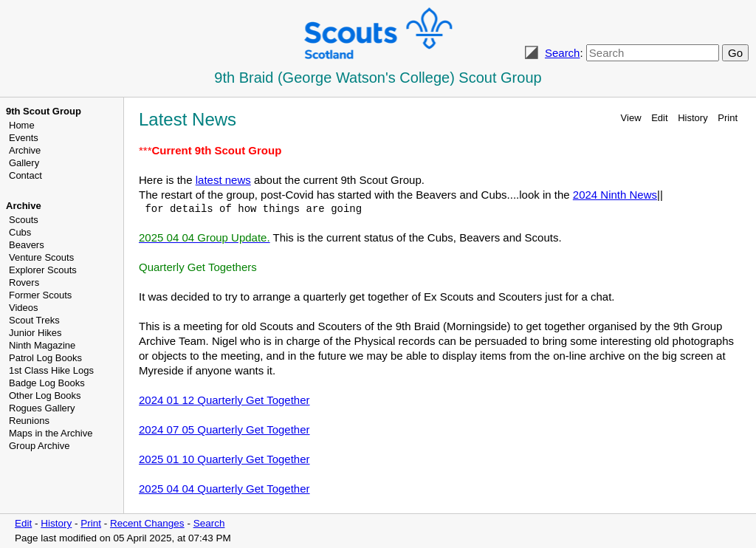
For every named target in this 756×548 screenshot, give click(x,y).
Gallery (24, 163)
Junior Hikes (35, 333)
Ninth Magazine (42, 345)
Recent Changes (147, 523)
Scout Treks (34, 320)
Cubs (20, 232)
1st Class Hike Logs (51, 370)
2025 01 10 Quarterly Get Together (224, 459)
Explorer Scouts (43, 270)
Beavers (27, 245)
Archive (25, 150)
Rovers (24, 282)
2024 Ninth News (615, 195)
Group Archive (39, 446)
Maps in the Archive (51, 433)
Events (24, 138)
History (693, 118)
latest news (223, 180)
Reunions (29, 421)
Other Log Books (45, 395)
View (631, 118)
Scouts (24, 220)
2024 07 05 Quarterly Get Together (224, 429)
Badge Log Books (47, 383)
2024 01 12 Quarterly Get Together (224, 400)
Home (22, 125)
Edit (659, 118)
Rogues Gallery (42, 408)
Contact (25, 175)
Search (563, 53)
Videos (24, 308)
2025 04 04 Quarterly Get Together (224, 489)
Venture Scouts (41, 257)
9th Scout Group (44, 111)
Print (728, 118)
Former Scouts (40, 295)
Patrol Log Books (45, 358)
